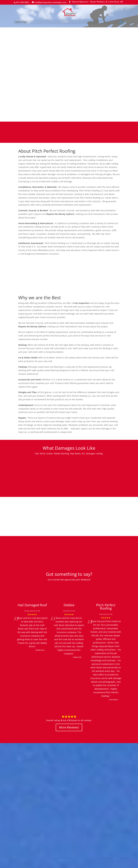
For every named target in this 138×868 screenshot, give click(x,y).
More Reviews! (69, 727)
